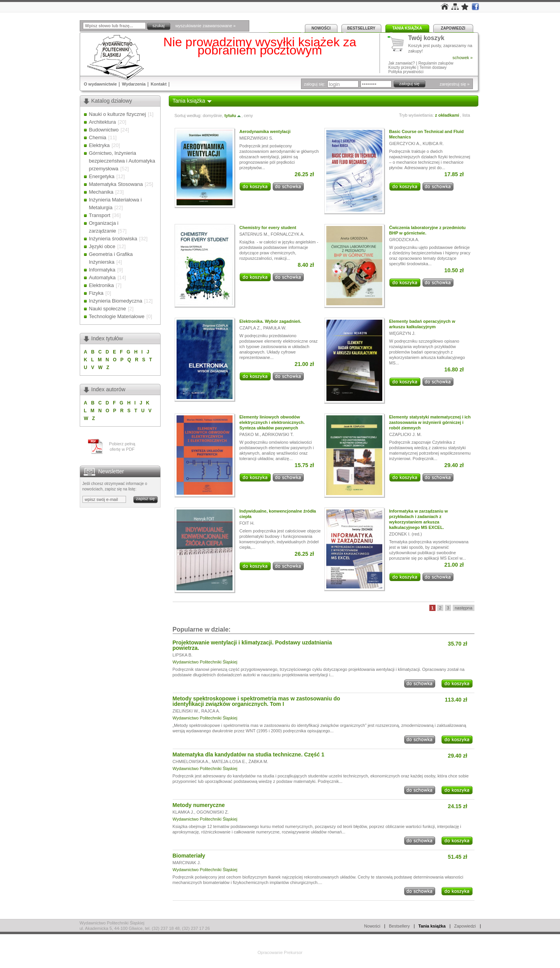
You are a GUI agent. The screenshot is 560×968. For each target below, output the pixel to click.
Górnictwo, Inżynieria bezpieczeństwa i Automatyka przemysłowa (122, 161)
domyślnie (212, 116)
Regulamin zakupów (436, 63)
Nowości (321, 28)
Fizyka (96, 293)
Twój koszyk (426, 38)
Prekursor (293, 952)
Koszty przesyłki (403, 67)
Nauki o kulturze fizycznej (118, 114)
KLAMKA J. (184, 812)
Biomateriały (189, 856)
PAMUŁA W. (275, 328)
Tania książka (407, 28)
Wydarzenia (134, 84)
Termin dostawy (433, 67)
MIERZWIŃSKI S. (256, 138)
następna (463, 608)
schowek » (463, 58)
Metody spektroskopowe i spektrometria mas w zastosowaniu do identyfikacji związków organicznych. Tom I (256, 701)
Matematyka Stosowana (116, 184)
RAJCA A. (210, 711)
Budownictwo (104, 130)
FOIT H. (247, 523)
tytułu (233, 116)
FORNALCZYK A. (288, 234)
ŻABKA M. (258, 761)
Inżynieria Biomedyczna (116, 301)
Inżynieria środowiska (113, 239)
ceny (248, 116)
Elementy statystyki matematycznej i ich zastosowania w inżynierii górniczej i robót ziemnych (430, 422)
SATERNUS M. (254, 234)
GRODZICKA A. (404, 240)
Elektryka (99, 145)
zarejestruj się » (454, 84)
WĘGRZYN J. (402, 333)
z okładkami (447, 115)
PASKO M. (250, 434)
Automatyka (102, 277)
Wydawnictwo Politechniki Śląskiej (205, 662)
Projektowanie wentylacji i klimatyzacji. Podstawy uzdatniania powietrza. (252, 645)
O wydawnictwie (101, 84)
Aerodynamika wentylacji (265, 131)
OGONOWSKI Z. (213, 812)
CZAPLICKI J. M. (406, 434)
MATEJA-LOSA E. (229, 761)
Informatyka (102, 270)
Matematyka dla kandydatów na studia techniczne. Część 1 (249, 754)
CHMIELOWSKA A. (191, 761)
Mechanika (101, 192)
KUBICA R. (433, 144)
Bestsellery (361, 28)
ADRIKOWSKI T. (278, 434)
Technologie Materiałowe (117, 316)
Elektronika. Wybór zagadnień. (270, 321)
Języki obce (102, 246)
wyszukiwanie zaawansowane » (206, 26)
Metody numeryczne (199, 805)
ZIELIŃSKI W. (186, 711)
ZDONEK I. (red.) (406, 534)
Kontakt (158, 84)
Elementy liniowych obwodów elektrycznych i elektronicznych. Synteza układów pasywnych (272, 422)
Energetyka (102, 176)
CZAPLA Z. (250, 328)
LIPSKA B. (183, 655)
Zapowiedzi (453, 28)
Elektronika (101, 285)
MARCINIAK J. (187, 863)
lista (466, 115)
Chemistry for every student (268, 228)
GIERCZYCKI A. (405, 144)
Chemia (98, 137)
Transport (100, 215)
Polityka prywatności (406, 72)
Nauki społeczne (108, 309)
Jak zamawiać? (402, 63)
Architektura (102, 122)
